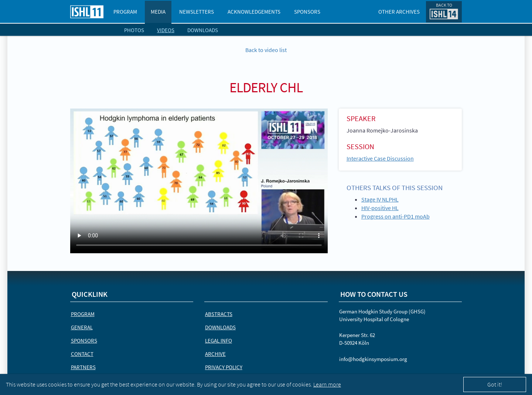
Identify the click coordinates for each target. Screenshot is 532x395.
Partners (83, 367)
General (82, 327)
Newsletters (197, 12)
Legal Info (219, 341)
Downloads (203, 30)
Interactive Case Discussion (380, 158)
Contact (82, 354)
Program (125, 12)
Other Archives (399, 12)
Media (158, 12)
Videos (166, 30)
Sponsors (307, 12)
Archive (215, 354)
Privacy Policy (224, 367)
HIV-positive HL (380, 208)
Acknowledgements (254, 12)
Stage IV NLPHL (380, 199)
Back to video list (266, 50)
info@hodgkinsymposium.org (373, 359)
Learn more (327, 384)
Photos (134, 30)
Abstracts (219, 314)
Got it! (495, 384)
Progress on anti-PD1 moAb (395, 216)
